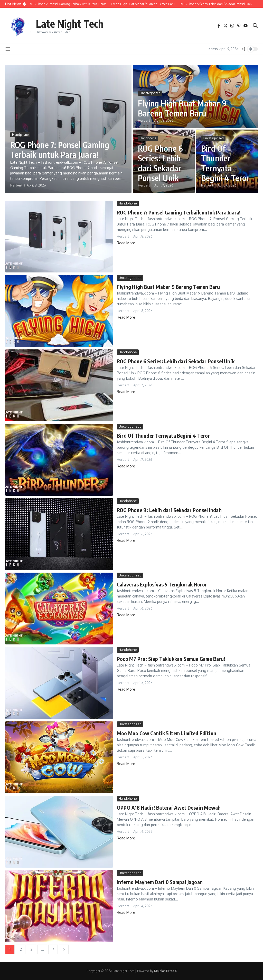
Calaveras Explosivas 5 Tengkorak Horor (162, 584)
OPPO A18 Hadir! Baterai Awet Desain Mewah (169, 807)
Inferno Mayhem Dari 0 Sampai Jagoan (160, 882)
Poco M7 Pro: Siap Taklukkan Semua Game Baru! (171, 659)
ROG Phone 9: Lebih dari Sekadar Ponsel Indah (169, 510)
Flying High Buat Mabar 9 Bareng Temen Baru (182, 108)
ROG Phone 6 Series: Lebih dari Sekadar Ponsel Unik (160, 163)
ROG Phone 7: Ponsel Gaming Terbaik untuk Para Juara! (60, 150)
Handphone (20, 135)
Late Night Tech (70, 24)
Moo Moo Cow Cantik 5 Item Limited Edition (167, 733)
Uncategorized (150, 93)
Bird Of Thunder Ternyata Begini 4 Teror (225, 163)
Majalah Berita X (165, 971)
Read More (126, 243)
